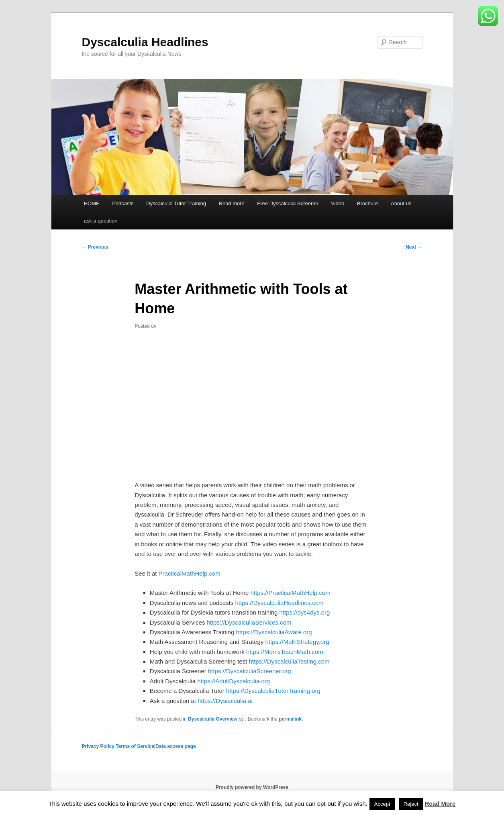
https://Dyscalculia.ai (225, 701)
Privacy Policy (98, 746)
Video (338, 203)
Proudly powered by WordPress (252, 787)
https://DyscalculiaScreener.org (250, 671)
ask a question (101, 221)
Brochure (368, 203)
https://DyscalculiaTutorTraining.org (273, 691)
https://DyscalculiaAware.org (274, 632)
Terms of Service (135, 746)
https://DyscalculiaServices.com (249, 622)
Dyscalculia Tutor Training (176, 203)
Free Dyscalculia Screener (288, 203)
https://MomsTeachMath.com (285, 652)
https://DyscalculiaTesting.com (289, 661)
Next (414, 247)
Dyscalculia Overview (213, 719)
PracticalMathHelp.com (190, 573)
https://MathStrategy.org (297, 642)
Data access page (176, 746)
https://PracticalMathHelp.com (291, 593)
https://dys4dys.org (304, 612)
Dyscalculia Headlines (145, 42)
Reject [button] (411, 804)
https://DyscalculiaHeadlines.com (279, 603)
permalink (290, 719)
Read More (440, 804)
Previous (95, 247)
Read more (232, 203)
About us (401, 203)
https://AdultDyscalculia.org (234, 681)
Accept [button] (382, 804)
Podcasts (123, 203)
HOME (92, 203)
